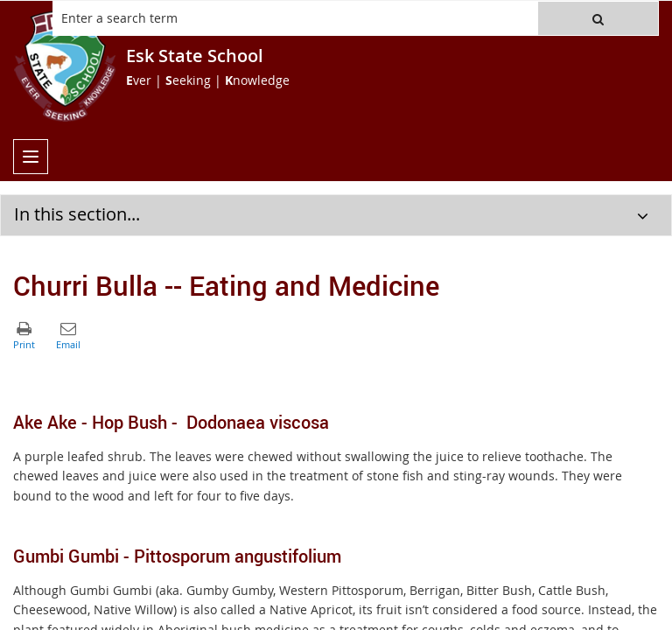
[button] (598, 18)
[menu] (31, 157)
